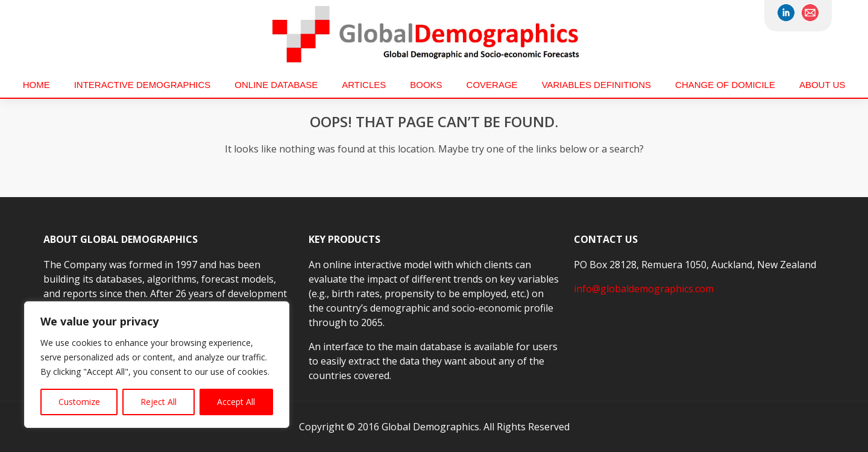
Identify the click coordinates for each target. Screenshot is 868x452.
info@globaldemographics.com (644, 289)
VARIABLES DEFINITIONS (596, 85)
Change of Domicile (725, 85)
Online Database (276, 85)
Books (426, 85)
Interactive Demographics (143, 85)
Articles (364, 85)
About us (822, 85)
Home (36, 85)
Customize (79, 402)
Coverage (492, 85)
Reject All (159, 402)
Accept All (236, 402)
